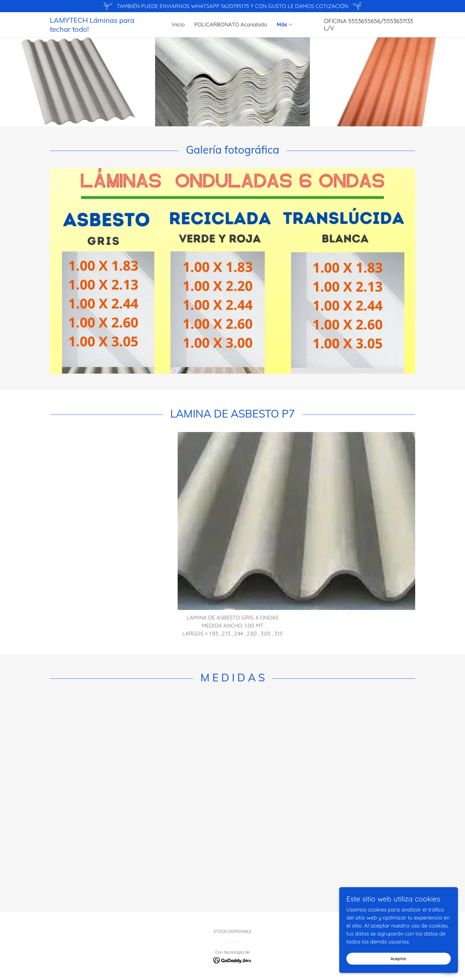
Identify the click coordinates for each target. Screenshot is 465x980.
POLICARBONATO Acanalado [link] (231, 24)
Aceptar (399, 959)
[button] (285, 25)
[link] (95, 30)
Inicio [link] (178, 24)
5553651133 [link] (398, 21)
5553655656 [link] (364, 21)
